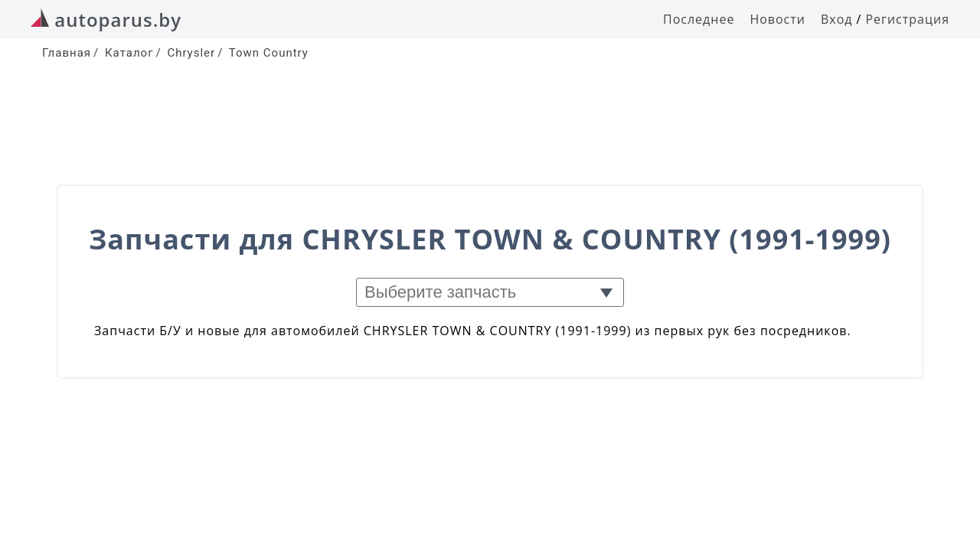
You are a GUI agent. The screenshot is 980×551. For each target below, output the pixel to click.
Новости (777, 19)
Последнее (699, 19)
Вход (837, 19)
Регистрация (907, 19)
